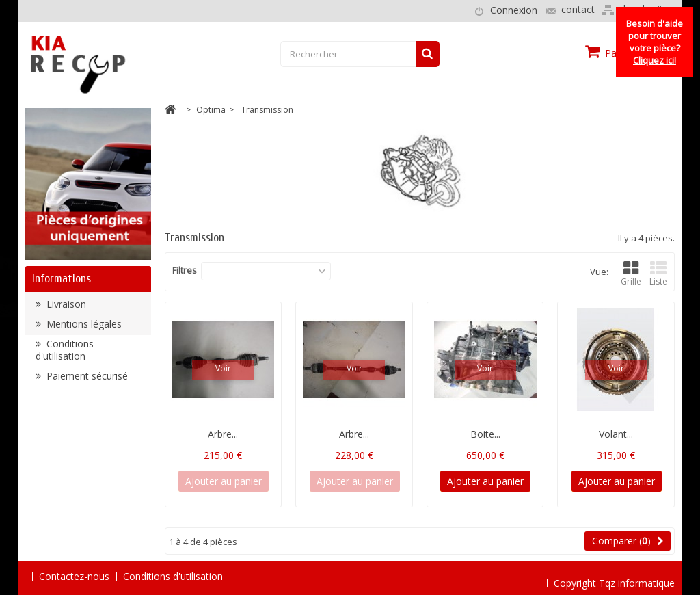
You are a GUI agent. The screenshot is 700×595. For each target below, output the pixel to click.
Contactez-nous (74, 576)
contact (578, 9)
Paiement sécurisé (86, 380)
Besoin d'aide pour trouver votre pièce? (655, 42)
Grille (631, 274)
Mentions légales (83, 328)
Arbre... (223, 434)
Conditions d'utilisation (65, 354)
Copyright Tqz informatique (614, 576)
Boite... (485, 434)
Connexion (514, 10)
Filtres (185, 270)
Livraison (65, 308)
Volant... (616, 434)
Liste (658, 274)
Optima (211, 110)
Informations (62, 279)
